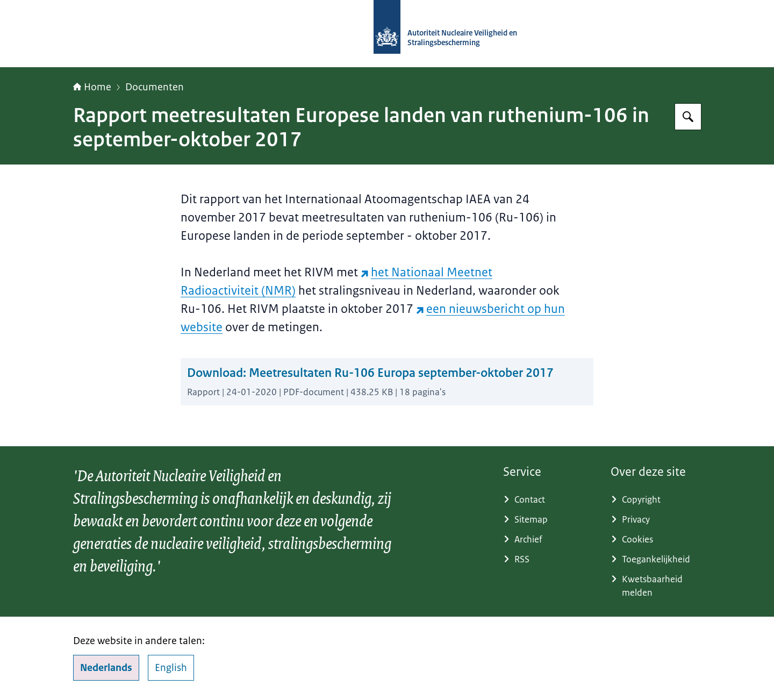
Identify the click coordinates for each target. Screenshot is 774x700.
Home (92, 87)
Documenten (155, 87)
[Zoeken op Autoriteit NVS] (688, 117)
